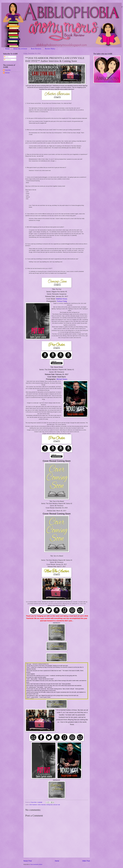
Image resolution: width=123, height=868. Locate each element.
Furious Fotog (62, 301)
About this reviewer (20, 49)
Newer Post (28, 861)
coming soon (50, 805)
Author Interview (42, 805)
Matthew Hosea (62, 299)
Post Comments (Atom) (36, 864)
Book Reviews (36, 49)
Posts (6, 57)
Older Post (86, 861)
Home (7, 49)
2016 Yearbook (33, 805)
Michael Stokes (62, 379)
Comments (8, 60)
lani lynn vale (57, 805)
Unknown (7, 73)
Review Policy (50, 49)
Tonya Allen (8, 70)
